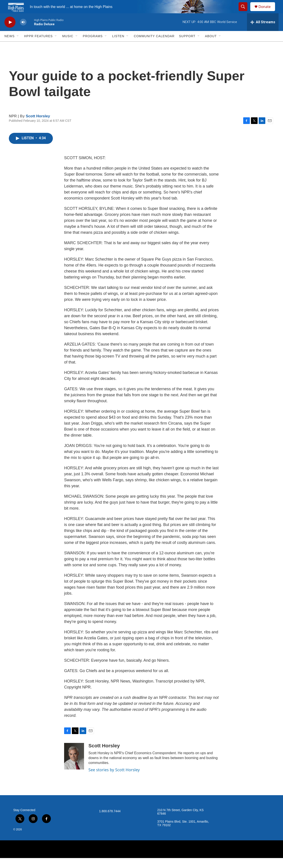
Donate (267, 12)
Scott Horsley (38, 126)
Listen (118, 46)
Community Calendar (154, 46)
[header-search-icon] (245, 12)
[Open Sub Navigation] (18, 46)
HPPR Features (38, 46)
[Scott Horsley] (74, 766)
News (10, 46)
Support (187, 46)
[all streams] (263, 32)
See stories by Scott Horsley (114, 780)
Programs (93, 46)
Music (68, 46)
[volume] (23, 32)
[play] (10, 32)
